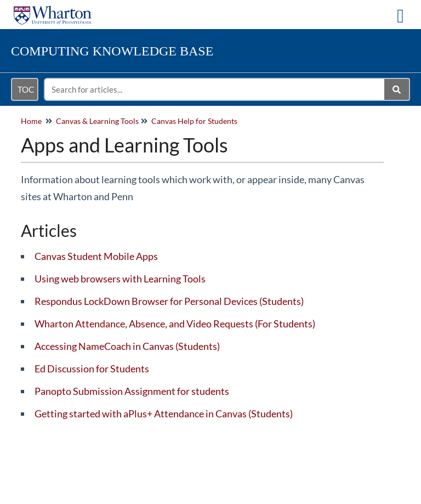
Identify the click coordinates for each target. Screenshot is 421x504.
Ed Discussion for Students (92, 369)
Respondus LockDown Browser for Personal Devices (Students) (169, 301)
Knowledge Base (112, 51)
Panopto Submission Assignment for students (132, 391)
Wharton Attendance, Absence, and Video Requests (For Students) (175, 324)
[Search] (397, 89)
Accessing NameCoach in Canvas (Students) (127, 346)
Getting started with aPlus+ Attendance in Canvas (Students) (164, 414)
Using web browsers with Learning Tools (120, 279)
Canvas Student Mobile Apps (96, 256)
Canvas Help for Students (194, 121)
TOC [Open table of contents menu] (26, 89)
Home (31, 121)
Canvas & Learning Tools (97, 121)
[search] (215, 89)
